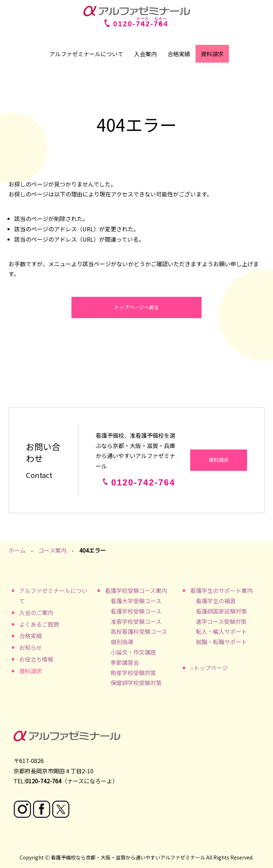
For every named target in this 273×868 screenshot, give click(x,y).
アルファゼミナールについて (86, 54)
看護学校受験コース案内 (136, 590)
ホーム (17, 550)
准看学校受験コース (136, 621)
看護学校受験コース (136, 611)
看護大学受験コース (136, 601)
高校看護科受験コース (139, 631)
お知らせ (31, 647)
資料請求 (212, 54)
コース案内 (52, 550)
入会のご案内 (36, 612)
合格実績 (179, 54)
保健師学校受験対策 (136, 683)
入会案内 (145, 54)
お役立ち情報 (36, 659)
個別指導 (122, 642)
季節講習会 (125, 662)
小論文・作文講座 (133, 652)
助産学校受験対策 (133, 673)
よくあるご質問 (39, 624)
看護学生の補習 (216, 601)
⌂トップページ (209, 668)
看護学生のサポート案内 (221, 590)
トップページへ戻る (136, 307)
